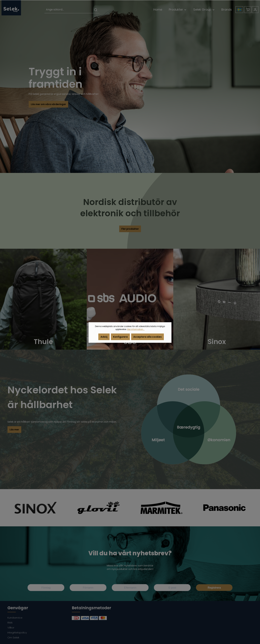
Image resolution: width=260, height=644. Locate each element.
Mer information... (136, 332)
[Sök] (96, 10)
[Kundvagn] (248, 10)
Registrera (214, 588)
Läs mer (14, 430)
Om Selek (13, 637)
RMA (10, 623)
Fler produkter (130, 229)
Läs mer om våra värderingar (48, 104)
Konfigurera (120, 340)
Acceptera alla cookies (147, 340)
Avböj (104, 340)
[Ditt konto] (255, 10)
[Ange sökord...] (68, 10)
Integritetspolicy (17, 632)
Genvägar (18, 608)
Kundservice (15, 618)
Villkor (11, 628)
